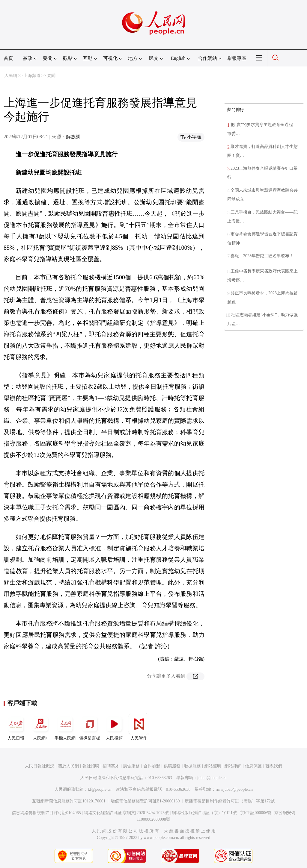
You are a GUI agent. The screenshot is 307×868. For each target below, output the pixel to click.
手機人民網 (65, 727)
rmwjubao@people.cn (234, 789)
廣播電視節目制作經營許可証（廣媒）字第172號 (230, 801)
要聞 (51, 76)
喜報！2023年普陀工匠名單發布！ (262, 256)
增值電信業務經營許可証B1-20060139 (145, 801)
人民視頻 (114, 727)
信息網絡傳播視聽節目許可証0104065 (46, 813)
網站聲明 (213, 766)
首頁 (8, 58)
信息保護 (253, 766)
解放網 (73, 137)
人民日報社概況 (40, 766)
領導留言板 (90, 727)
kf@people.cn (100, 789)
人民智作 (139, 727)
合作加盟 (152, 766)
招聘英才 (111, 766)
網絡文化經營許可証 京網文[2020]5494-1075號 (127, 813)
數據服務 (192, 766)
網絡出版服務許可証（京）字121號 (204, 813)
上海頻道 (32, 76)
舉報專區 (237, 58)
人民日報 (16, 727)
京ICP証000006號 (256, 813)
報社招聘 (91, 766)
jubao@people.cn (212, 778)
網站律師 (233, 766)
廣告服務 (131, 766)
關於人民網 (68, 766)
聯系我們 (274, 766)
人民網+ (40, 727)
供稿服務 (172, 766)
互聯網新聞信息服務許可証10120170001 (69, 801)
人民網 (11, 76)
